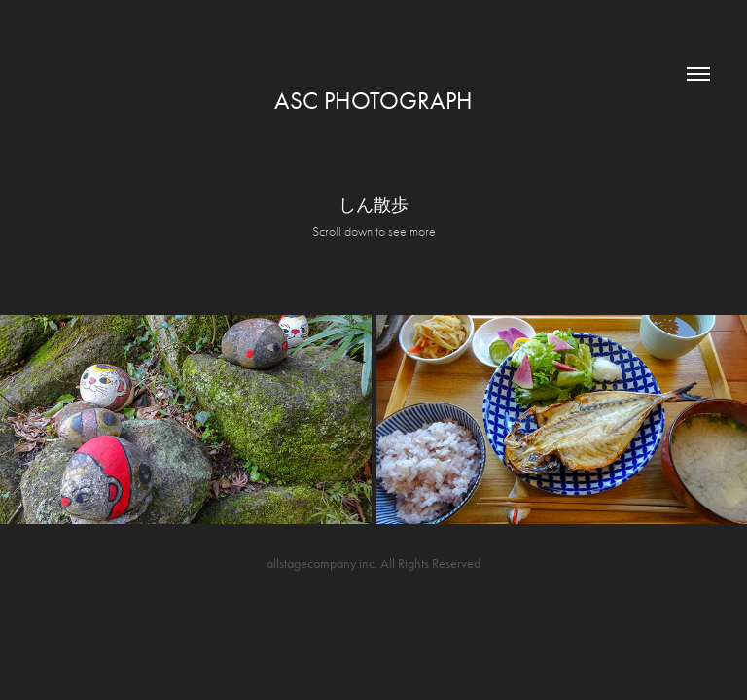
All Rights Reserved (430, 563)
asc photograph (373, 101)
